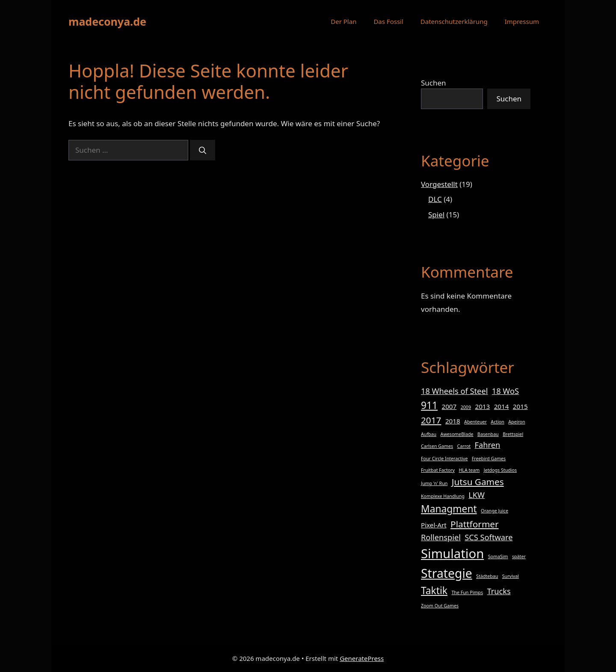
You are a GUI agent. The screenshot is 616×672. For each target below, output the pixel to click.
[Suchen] (203, 150)
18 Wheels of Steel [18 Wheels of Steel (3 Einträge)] (454, 391)
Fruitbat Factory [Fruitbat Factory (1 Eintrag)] (438, 470)
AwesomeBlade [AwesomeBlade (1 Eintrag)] (457, 434)
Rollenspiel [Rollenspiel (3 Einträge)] (441, 537)
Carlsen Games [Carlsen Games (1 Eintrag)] (437, 446)
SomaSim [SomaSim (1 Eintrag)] (498, 557)
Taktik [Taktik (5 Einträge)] (434, 591)
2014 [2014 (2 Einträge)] (502, 406)
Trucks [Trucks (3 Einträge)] (499, 591)
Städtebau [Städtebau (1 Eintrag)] (487, 576)
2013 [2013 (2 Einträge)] (482, 406)
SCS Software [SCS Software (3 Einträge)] (489, 537)
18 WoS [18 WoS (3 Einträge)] (505, 391)
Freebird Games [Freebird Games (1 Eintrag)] (489, 459)
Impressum (522, 21)
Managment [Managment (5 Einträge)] (449, 509)
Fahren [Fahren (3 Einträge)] (488, 445)
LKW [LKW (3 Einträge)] (477, 495)
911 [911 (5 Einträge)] (429, 405)
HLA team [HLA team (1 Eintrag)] (469, 470)
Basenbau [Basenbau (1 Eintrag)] (488, 434)
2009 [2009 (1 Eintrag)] (466, 407)
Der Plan (344, 21)
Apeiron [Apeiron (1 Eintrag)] (517, 422)
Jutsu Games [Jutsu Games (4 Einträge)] (478, 482)
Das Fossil (388, 21)
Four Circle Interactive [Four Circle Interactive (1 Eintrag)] (444, 459)
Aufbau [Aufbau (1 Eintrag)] (429, 434)
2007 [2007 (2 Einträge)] (449, 406)
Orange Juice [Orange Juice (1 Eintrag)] (495, 511)
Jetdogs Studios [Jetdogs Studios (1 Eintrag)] (500, 470)
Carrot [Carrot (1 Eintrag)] (464, 446)
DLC (435, 199)
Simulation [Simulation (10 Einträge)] (452, 554)
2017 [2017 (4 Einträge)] (431, 420)
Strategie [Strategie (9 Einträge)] (447, 573)
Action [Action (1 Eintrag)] (498, 422)
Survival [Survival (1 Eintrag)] (511, 576)
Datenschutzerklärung (454, 21)
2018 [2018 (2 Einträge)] (453, 421)
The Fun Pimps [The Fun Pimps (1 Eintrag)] (467, 592)
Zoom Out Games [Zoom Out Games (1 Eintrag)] (440, 606)
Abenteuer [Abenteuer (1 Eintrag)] (475, 422)
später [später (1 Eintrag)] (519, 557)
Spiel (436, 215)
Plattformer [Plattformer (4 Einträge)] (474, 524)
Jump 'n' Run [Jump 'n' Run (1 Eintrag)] (434, 483)
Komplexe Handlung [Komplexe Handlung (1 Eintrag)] (443, 496)
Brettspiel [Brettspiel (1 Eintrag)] (513, 434)
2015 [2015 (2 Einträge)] (520, 406)
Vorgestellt (439, 184)
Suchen (434, 83)
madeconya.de (107, 21)
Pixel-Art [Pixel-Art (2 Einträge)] (434, 525)
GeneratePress (362, 658)
